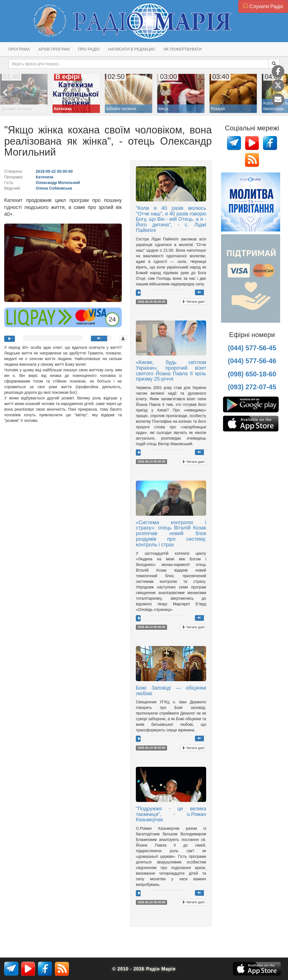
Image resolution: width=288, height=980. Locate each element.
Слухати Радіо (263, 6)
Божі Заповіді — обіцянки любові (171, 691)
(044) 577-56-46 (252, 361)
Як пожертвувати (183, 49)
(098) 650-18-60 (252, 374)
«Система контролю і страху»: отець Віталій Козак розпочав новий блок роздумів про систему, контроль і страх (171, 534)
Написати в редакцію (131, 49)
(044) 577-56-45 (252, 348)
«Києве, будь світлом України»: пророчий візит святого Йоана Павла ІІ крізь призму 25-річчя (171, 371)
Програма (19, 49)
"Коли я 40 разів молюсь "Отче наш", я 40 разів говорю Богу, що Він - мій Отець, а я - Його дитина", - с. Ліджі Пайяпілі (171, 219)
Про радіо (89, 49)
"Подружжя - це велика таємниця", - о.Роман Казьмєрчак (171, 814)
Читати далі (193, 302)
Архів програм (54, 49)
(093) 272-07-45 (252, 387)
